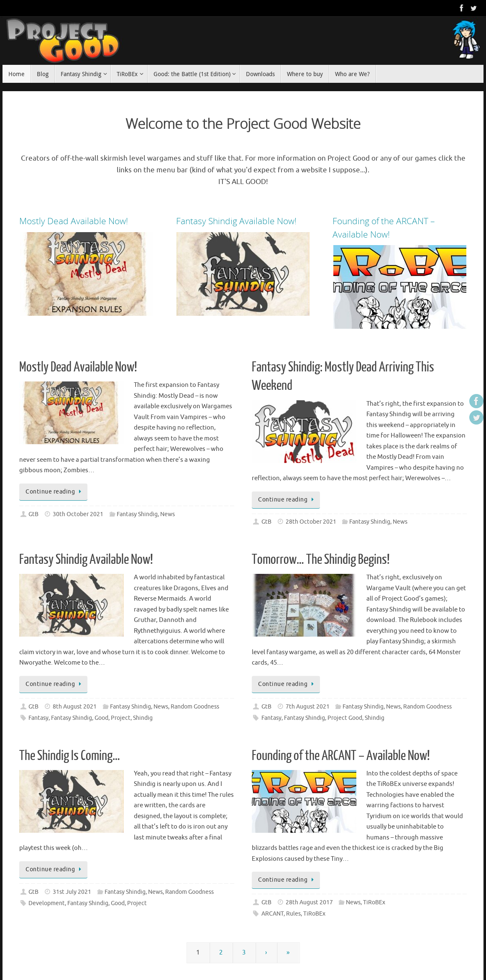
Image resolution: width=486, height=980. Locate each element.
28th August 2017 (309, 902)
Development (47, 903)
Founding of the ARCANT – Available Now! (341, 756)
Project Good (345, 718)
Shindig (143, 718)
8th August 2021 (75, 707)
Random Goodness (195, 707)
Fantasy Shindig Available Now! (86, 560)
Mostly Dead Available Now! (78, 367)
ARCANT (272, 914)
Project (121, 718)
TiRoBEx (374, 902)
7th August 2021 (308, 707)
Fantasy (38, 718)
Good (101, 718)
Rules (293, 914)
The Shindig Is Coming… (70, 756)
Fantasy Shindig (137, 514)
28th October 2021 (311, 522)
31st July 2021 (72, 892)
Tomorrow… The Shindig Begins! (321, 560)
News (168, 514)
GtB (33, 514)
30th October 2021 (78, 514)
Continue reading (55, 492)
